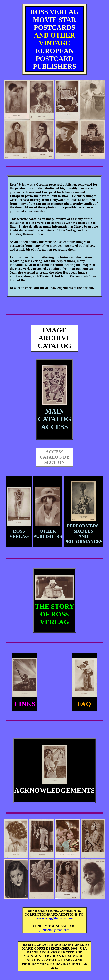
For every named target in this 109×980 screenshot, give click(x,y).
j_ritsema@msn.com (55, 930)
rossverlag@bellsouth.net (55, 918)
